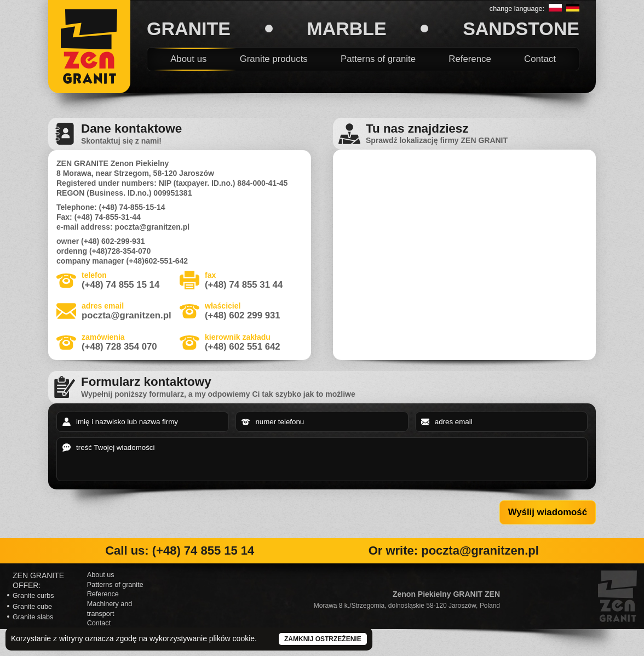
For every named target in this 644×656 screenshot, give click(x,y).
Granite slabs (33, 617)
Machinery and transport (110, 609)
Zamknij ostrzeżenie (323, 639)
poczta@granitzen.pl (127, 316)
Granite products (274, 59)
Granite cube (32, 607)
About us (188, 59)
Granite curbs (33, 596)
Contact (540, 59)
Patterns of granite (378, 59)
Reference (470, 59)
